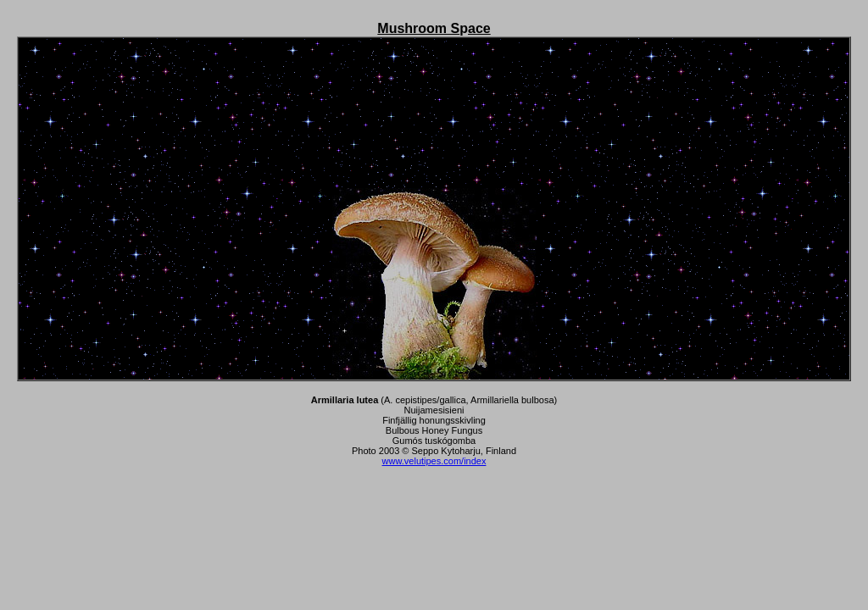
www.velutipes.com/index (434, 461)
